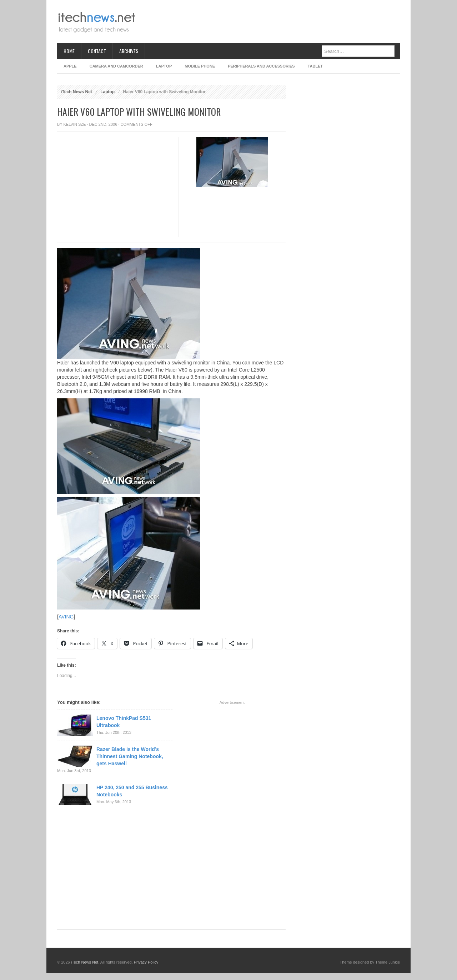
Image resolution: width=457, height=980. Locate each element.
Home (69, 51)
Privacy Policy (146, 962)
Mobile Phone (200, 66)
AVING (66, 617)
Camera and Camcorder (116, 66)
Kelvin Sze (75, 124)
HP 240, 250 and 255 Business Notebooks (132, 791)
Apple (70, 66)
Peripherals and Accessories (261, 66)
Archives (129, 51)
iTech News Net (76, 92)
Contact (97, 51)
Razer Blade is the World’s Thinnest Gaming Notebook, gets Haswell (130, 756)
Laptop (164, 66)
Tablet (315, 66)
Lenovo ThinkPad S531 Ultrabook (124, 722)
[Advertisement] (270, 21)
